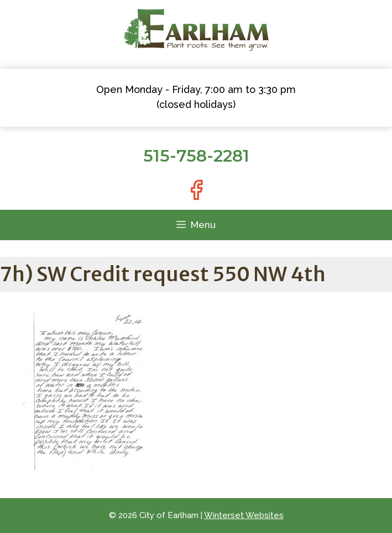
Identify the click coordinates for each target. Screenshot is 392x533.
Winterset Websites (244, 515)
